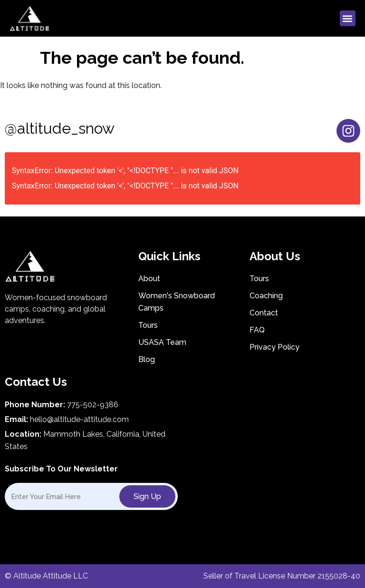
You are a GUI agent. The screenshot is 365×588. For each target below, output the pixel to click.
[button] (348, 18)
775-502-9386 (93, 405)
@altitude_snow (60, 128)
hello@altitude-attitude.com (79, 419)
